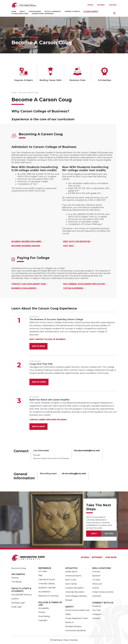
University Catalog (46, 584)
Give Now (113, 5)
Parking (15, 578)
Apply (94, 534)
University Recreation (75, 592)
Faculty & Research (53, 11)
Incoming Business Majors (26, 246)
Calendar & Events (47, 580)
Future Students (91, 11)
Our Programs (35, 11)
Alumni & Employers (20, 14)
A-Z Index (43, 571)
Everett (96, 588)
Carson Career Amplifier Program (48, 420)
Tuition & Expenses (73, 288)
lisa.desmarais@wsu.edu (87, 451)
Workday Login (18, 603)
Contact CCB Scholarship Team (29, 284)
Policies (42, 612)
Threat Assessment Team (77, 618)
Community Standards (75, 631)
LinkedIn (96, 618)
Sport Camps (71, 584)
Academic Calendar (47, 588)
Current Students (72, 11)
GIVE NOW (111, 557)
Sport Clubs (71, 580)
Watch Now (38, 346)
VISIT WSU (109, 534)
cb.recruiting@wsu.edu (74, 474)
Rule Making (44, 616)
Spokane (96, 576)
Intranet (101, 5)
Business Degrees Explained (27, 241)
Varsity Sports (71, 572)
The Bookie (17, 582)
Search (115, 13)
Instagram (97, 614)
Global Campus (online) (103, 592)
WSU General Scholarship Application (84, 284)
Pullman (96, 572)
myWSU (15, 599)
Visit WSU (69, 246)
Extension (97, 596)
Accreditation (44, 592)
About (22, 11)
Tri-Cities (96, 580)
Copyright (43, 620)
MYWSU (90, 5)
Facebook (97, 606)
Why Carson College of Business (47, 339)
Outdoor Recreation (74, 588)
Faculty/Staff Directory (22, 595)
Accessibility (44, 608)
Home (14, 11)
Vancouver (97, 584)
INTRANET (97, 557)
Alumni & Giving (19, 568)
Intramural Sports (73, 576)
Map (40, 575)
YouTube (97, 610)
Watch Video (39, 382)
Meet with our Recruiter (77, 241)
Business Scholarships (24, 288)
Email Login (17, 607)
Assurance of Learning (48, 596)
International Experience (43, 14)
